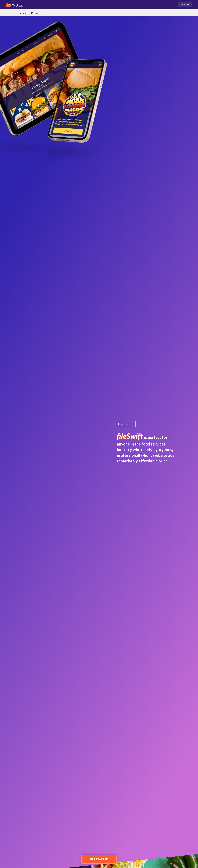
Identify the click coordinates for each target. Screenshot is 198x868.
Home (19, 13)
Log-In (185, 5)
